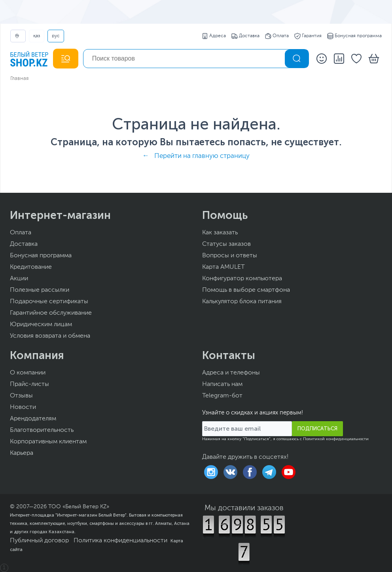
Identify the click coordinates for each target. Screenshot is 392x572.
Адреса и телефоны (231, 373)
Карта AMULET (223, 267)
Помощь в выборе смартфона (246, 290)
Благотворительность (42, 430)
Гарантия (308, 36)
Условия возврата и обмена (50, 336)
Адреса (214, 36)
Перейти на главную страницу (202, 156)
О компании (28, 373)
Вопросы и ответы (230, 256)
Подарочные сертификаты (49, 302)
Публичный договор (39, 541)
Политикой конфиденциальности (336, 439)
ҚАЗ (37, 36)
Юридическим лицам (41, 325)
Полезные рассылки (40, 290)
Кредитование (31, 267)
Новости (23, 407)
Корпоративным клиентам (48, 442)
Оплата (277, 36)
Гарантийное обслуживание (51, 313)
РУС (56, 36)
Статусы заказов (226, 244)
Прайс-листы (29, 384)
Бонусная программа (354, 36)
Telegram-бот (222, 396)
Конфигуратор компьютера (242, 279)
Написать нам (222, 384)
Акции (19, 279)
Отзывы (21, 396)
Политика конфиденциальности (120, 541)
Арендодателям (33, 419)
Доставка (245, 36)
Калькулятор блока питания (242, 302)
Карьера (22, 453)
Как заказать (220, 233)
